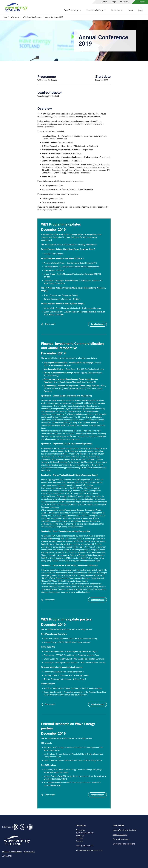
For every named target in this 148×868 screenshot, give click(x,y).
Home (5, 17)
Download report (98, 324)
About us (104, 2)
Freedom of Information (12, 851)
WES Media (124, 2)
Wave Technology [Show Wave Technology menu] (72, 10)
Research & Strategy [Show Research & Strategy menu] (96, 10)
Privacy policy (29, 851)
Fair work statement (121, 839)
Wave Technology (120, 835)
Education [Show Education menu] (117, 10)
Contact (142, 2)
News (130, 10)
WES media (15, 17)
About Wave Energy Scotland (124, 830)
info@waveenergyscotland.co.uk (89, 850)
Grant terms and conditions (124, 844)
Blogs (114, 2)
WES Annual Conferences (32, 17)
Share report (48, 324)
